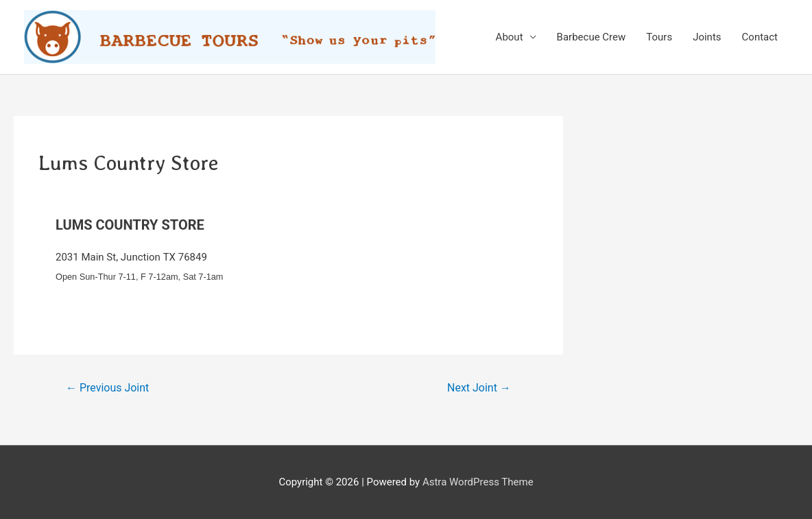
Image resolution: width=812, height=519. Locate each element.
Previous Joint (107, 388)
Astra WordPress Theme (478, 482)
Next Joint (479, 388)
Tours (659, 37)
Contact (760, 37)
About (510, 37)
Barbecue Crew (592, 37)
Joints (707, 37)
